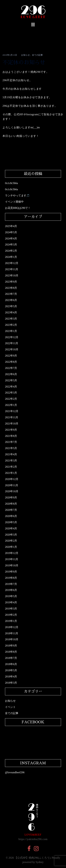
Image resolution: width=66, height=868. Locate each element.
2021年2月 (11, 467)
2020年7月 (11, 510)
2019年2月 (11, 615)
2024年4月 (11, 238)
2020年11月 (12, 485)
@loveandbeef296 (15, 772)
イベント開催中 (14, 202)
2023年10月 (12, 275)
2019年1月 (11, 621)
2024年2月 (11, 251)
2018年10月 (12, 639)
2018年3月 (11, 683)
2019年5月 (11, 596)
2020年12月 (12, 479)
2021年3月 (11, 461)
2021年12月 (12, 411)
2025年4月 (11, 226)
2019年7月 (11, 584)
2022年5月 (11, 380)
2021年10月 (12, 424)
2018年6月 (11, 664)
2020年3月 (11, 535)
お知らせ (25, 55)
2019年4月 (11, 602)
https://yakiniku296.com (33, 839)
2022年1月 (11, 405)
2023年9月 (11, 282)
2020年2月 (11, 541)
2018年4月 (11, 677)
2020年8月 (11, 504)
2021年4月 (11, 454)
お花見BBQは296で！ (18, 208)
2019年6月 (11, 590)
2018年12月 (12, 627)
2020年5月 (11, 522)
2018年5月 (11, 670)
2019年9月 (11, 572)
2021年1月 (11, 473)
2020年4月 (11, 528)
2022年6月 (11, 374)
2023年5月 (11, 306)
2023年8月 (11, 288)
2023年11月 (12, 269)
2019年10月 (12, 565)
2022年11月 (12, 343)
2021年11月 (12, 417)
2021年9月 (11, 430)
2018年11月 (12, 633)
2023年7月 (11, 294)
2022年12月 (12, 337)
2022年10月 (12, 349)
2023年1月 (11, 331)
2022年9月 (11, 356)
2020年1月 (11, 547)
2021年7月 (11, 442)
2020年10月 (12, 491)
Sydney (40, 862)
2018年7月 (11, 658)
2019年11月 (12, 559)
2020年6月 (11, 516)
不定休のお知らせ (24, 62)
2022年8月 (11, 362)
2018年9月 (11, 646)
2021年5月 (11, 448)
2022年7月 (11, 368)
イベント (10, 707)
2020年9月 (11, 497)
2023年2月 (11, 325)
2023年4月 (11, 312)
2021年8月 (11, 436)
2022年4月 (11, 387)
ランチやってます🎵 (17, 196)
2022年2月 (11, 399)
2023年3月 (11, 319)
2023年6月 (11, 300)
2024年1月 (11, 257)
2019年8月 (11, 578)
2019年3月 (11, 609)
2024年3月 (11, 245)
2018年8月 (11, 652)
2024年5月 (11, 232)
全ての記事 (37, 55)
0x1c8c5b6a (11, 183)
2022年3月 (11, 393)
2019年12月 (12, 553)
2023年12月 (12, 263)
